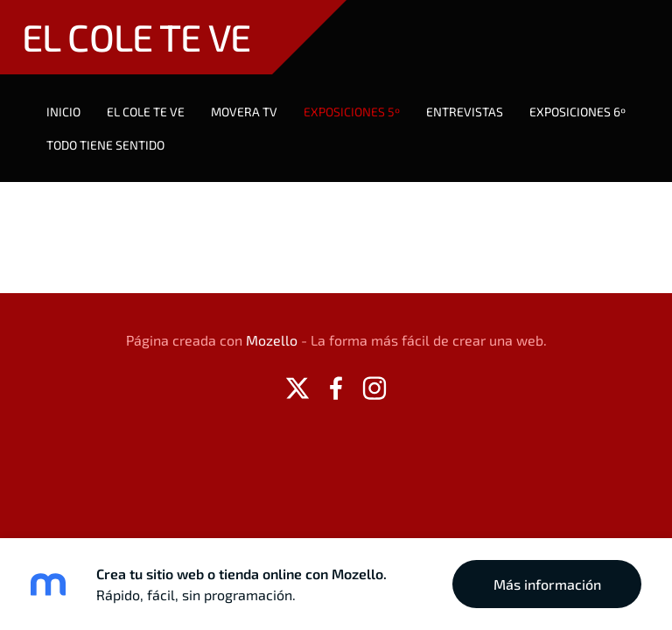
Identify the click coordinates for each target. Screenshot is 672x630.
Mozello (272, 340)
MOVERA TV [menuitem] (244, 112)
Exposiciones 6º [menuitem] (577, 112)
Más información (547, 584)
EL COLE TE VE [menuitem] (146, 112)
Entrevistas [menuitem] (465, 112)
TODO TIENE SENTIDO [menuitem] (105, 145)
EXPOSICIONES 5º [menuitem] (352, 112)
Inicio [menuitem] (63, 112)
